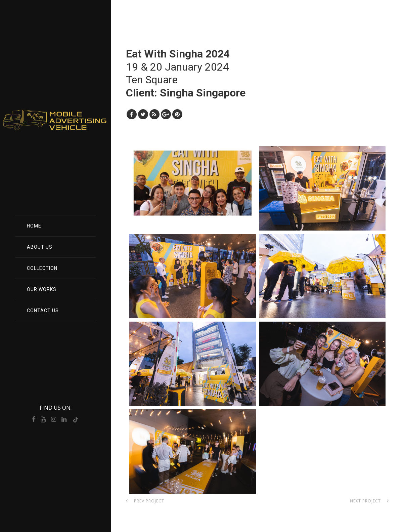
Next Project (369, 501)
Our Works (42, 289)
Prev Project (145, 501)
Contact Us (43, 311)
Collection (42, 268)
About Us (40, 247)
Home (34, 226)
